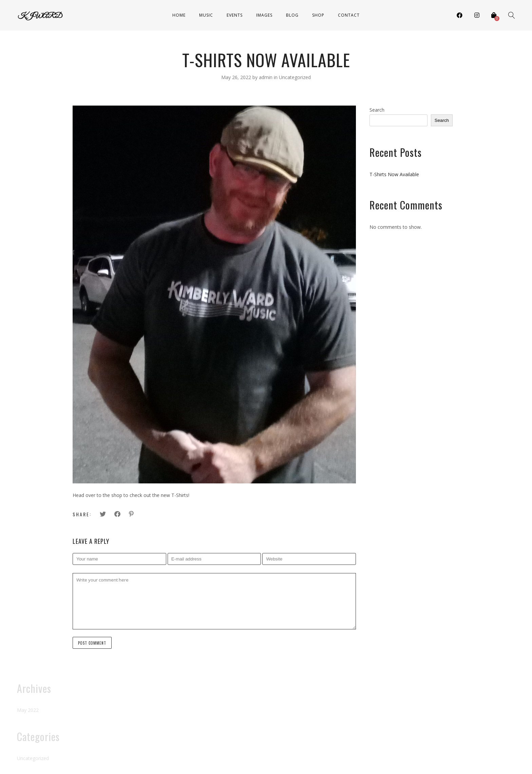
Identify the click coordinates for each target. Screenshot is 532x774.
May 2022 (28, 710)
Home (179, 15)
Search (377, 110)
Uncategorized (295, 77)
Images (264, 15)
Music (206, 15)
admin (266, 77)
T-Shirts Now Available (394, 174)
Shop (318, 15)
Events (235, 15)
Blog (292, 15)
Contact (349, 15)
